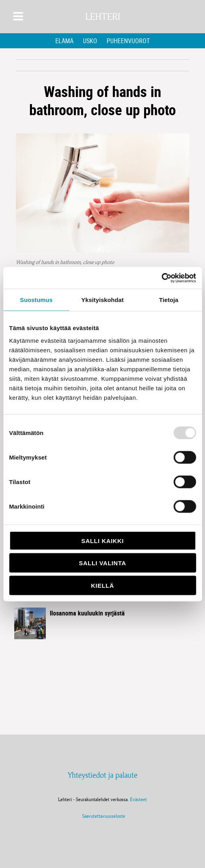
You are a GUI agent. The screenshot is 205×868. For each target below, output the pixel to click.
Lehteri (103, 17)
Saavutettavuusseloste (102, 816)
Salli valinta (102, 563)
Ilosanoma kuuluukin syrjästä (87, 613)
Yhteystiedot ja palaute (102, 775)
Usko (90, 41)
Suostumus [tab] (37, 300)
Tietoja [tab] (169, 300)
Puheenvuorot (128, 41)
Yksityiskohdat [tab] (102, 300)
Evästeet (138, 799)
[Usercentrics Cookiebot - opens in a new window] (161, 278)
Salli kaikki (103, 540)
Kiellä (102, 585)
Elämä (64, 41)
